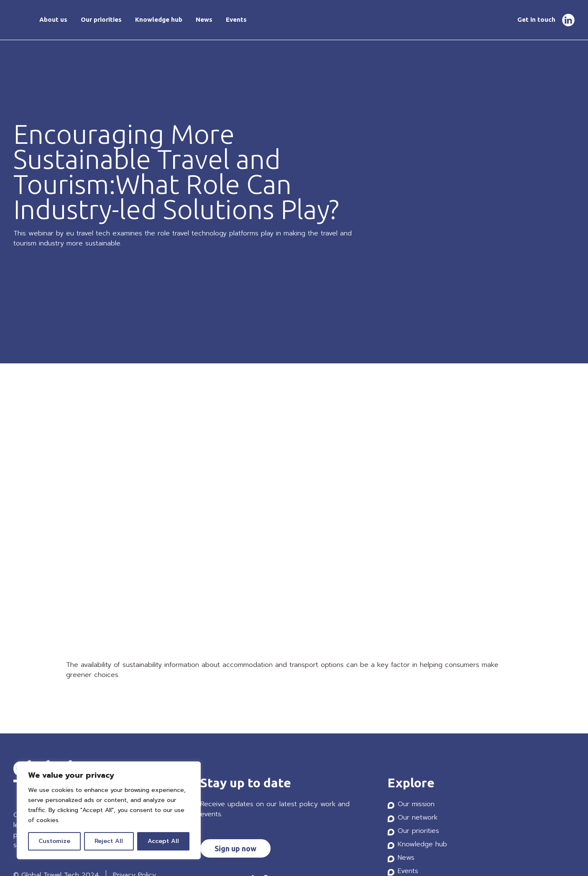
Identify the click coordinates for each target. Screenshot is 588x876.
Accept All (163, 841)
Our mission (416, 804)
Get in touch (536, 19)
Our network (418, 817)
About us (53, 19)
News (204, 19)
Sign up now (235, 848)
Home (20, 20)
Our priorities (101, 19)
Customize (54, 841)
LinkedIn (568, 20)
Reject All (109, 841)
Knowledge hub (159, 19)
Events (236, 19)
